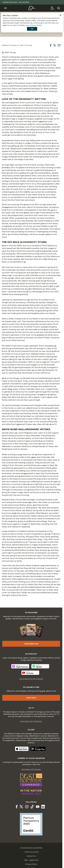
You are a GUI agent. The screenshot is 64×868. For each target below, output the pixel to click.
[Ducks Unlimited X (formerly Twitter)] (21, 807)
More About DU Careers (31, 769)
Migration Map (10, 2)
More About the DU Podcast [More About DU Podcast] (31, 679)
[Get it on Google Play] (38, 749)
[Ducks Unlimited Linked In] (43, 807)
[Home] (32, 8)
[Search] (59, 8)
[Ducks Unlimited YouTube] (38, 807)
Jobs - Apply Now (31, 860)
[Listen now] (20, 666)
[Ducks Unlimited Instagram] (27, 807)
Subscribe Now (31, 644)
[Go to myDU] (52, 8)
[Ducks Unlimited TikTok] (32, 807)
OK (32, 29)
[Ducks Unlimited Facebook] (17, 807)
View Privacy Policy (34, 25)
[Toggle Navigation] (5, 8)
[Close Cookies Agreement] (60, 15)
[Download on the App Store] (22, 749)
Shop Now (31, 698)
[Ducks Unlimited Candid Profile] (31, 824)
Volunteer (24, 2)
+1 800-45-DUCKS (31, 852)
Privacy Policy (31, 864)
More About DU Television (31, 721)
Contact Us (31, 856)
